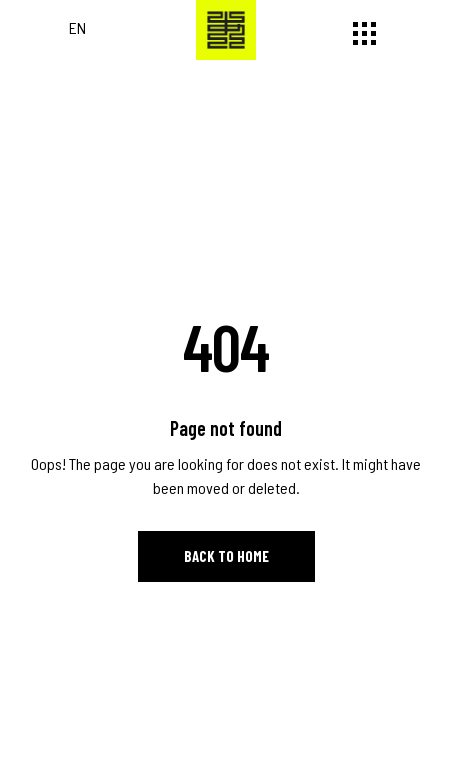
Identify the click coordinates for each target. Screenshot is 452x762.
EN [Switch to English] (77, 27)
